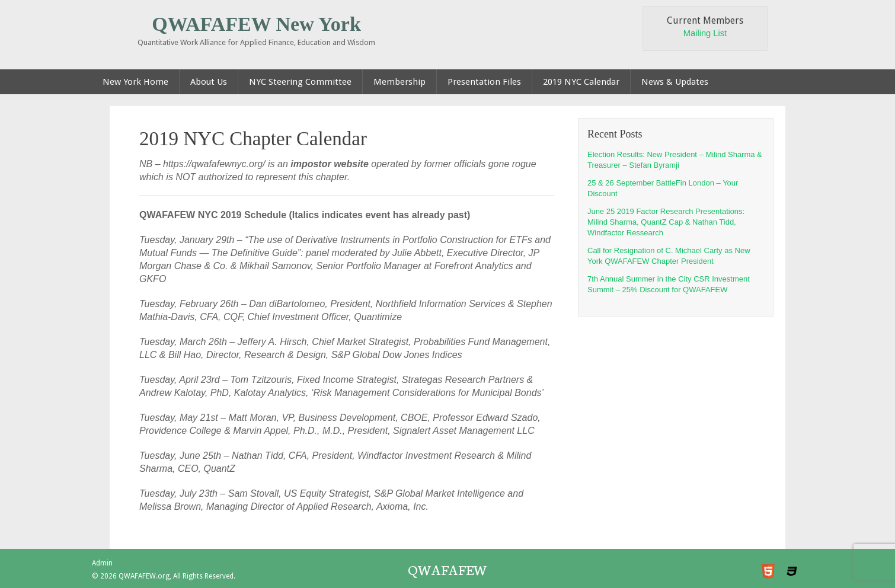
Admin (102, 563)
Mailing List (705, 33)
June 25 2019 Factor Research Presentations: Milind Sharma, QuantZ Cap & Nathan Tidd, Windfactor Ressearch (666, 222)
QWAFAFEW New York (256, 24)
